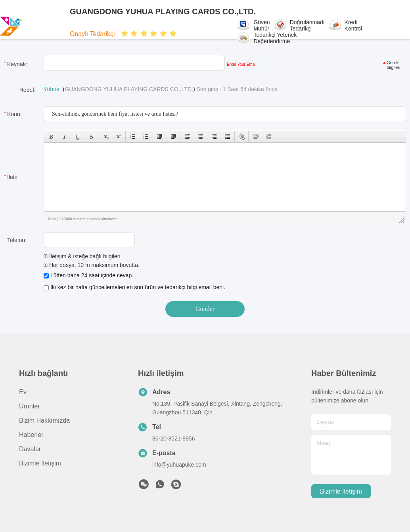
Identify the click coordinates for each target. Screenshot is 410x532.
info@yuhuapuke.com (179, 465)
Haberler (31, 435)
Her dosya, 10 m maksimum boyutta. (92, 265)
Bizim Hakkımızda (44, 420)
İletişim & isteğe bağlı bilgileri (82, 256)
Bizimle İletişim (40, 463)
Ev (23, 392)
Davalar (30, 449)
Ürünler (29, 406)
